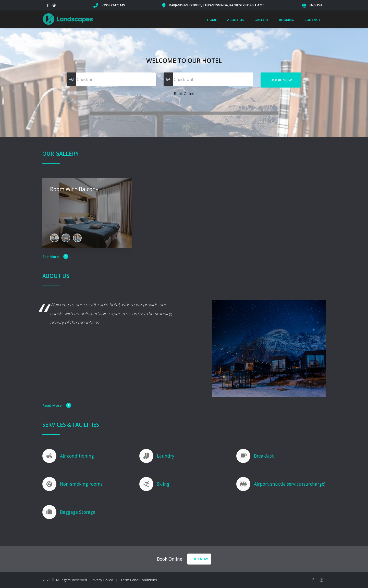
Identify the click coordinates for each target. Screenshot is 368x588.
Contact (312, 20)
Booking (287, 20)
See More (55, 257)
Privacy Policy (102, 580)
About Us (236, 20)
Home (212, 20)
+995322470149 (113, 5)
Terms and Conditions (139, 580)
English (316, 5)
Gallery (262, 20)
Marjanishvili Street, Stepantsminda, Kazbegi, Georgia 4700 (217, 5)
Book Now (281, 80)
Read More (57, 405)
